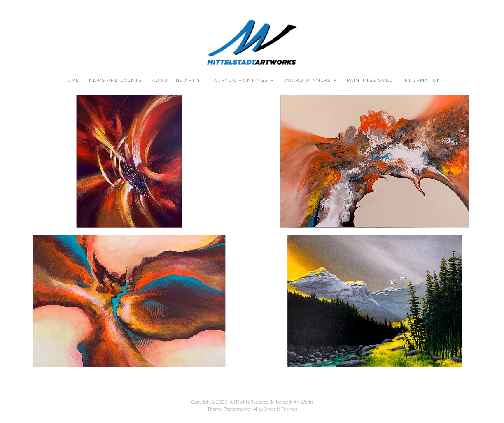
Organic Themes (280, 409)
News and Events (115, 80)
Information (422, 80)
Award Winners (307, 80)
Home (71, 80)
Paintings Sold (370, 80)
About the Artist (178, 80)
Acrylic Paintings (241, 80)
